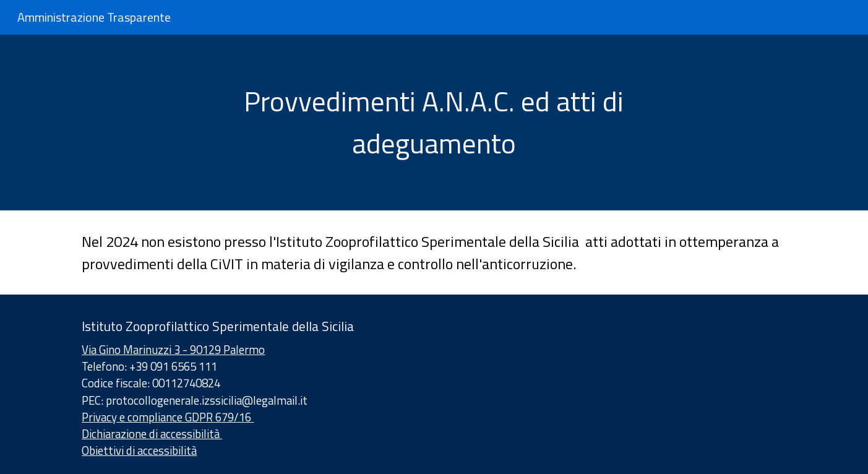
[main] (434, 123)
